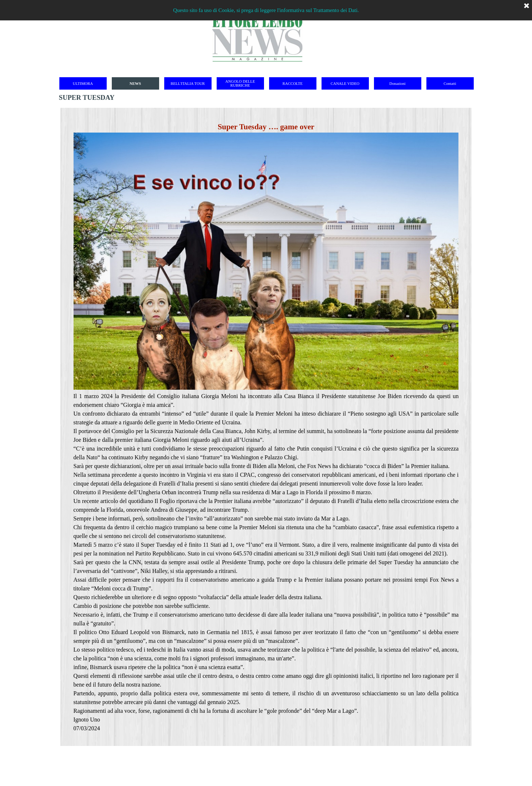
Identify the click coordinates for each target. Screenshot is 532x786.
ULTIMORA (83, 84)
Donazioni (397, 84)
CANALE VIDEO (345, 84)
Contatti (450, 84)
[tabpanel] (266, 427)
